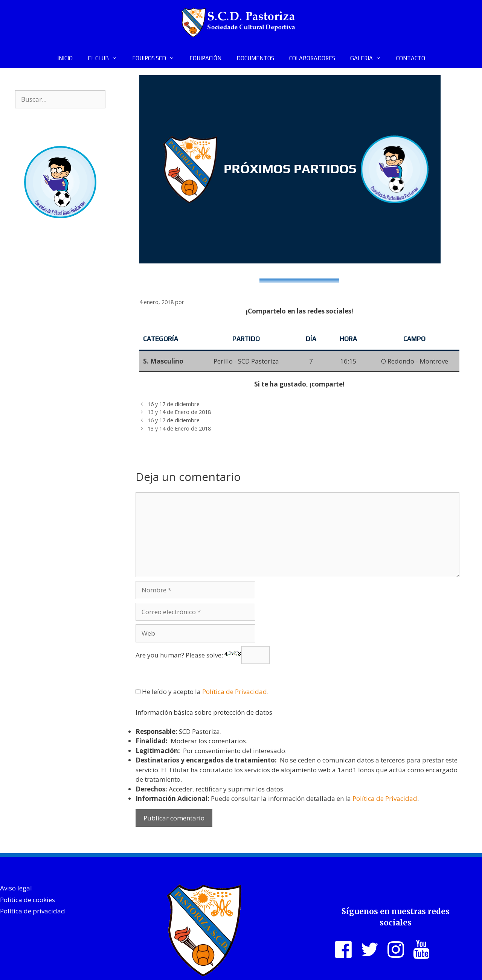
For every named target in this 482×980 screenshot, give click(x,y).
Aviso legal (16, 888)
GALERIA (369, 58)
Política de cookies (27, 900)
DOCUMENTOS (255, 58)
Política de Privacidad (235, 692)
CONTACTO (411, 58)
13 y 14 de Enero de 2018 (179, 412)
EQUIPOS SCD (157, 58)
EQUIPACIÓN (205, 58)
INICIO (65, 58)
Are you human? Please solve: (203, 655)
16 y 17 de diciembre (174, 404)
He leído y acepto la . (202, 692)
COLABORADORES (312, 58)
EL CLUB (106, 58)
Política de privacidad (33, 911)
